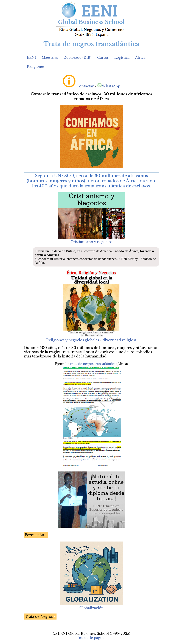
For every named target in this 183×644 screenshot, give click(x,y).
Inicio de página (91, 638)
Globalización (91, 608)
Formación (35, 535)
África (140, 58)
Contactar (85, 86)
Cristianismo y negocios (91, 242)
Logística (122, 58)
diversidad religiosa (120, 340)
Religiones (36, 67)
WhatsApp (109, 86)
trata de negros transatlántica (93, 364)
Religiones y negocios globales (73, 340)
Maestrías (50, 58)
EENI (32, 58)
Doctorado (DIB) (77, 58)
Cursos (103, 58)
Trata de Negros (39, 617)
